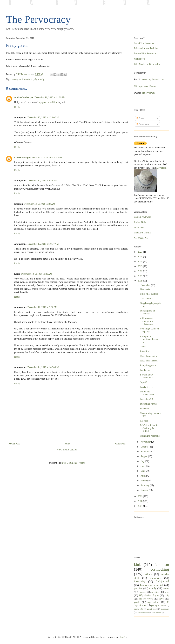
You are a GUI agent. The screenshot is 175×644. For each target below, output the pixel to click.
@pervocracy (149, 93)
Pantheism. (145, 370)
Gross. (143, 347)
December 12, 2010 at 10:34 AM (40, 204)
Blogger (123, 637)
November (146, 442)
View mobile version (67, 450)
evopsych (165, 609)
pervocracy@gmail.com (153, 79)
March (144, 481)
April (143, 476)
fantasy (142, 592)
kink (137, 565)
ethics (148, 574)
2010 (140, 281)
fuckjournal (162, 581)
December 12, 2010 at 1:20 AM (47, 158)
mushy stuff (17, 79)
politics (138, 588)
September (146, 452)
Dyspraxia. (145, 289)
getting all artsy (158, 605)
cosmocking (160, 569)
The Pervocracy (38, 19)
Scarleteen (139, 228)
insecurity (140, 581)
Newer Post (14, 444)
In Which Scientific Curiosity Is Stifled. (149, 428)
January (144, 490)
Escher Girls (140, 222)
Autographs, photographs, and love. (149, 339)
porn (167, 592)
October (145, 447)
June (143, 466)
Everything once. (148, 365)
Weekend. (145, 409)
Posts (140, 118)
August (144, 456)
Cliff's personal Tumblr (145, 86)
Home (68, 444)
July (143, 461)
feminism (162, 565)
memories (156, 578)
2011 (140, 276)
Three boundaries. (149, 356)
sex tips (155, 592)
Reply (17, 107)
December (146, 285)
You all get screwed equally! (149, 330)
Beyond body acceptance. (147, 376)
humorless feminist (151, 585)
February (145, 485)
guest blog (152, 609)
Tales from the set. (149, 361)
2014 (140, 262)
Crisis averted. (147, 299)
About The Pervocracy (145, 43)
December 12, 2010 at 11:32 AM (36, 274)
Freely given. (146, 387)
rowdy (41, 79)
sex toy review (146, 599)
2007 (140, 506)
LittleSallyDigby (23, 158)
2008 (140, 501)
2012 (140, 271)
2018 (140, 257)
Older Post (120, 444)
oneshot (28, 79)
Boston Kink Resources (145, 53)
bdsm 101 (138, 609)
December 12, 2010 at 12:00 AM (43, 117)
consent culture (143, 612)
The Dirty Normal (143, 233)
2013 (140, 266)
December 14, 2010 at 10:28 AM (43, 367)
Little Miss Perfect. (149, 294)
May (143, 471)
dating (166, 589)
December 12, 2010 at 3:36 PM (42, 307)
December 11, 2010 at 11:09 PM (50, 97)
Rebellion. (145, 351)
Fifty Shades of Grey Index (147, 64)
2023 (140, 252)
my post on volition (48, 102)
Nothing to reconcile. (150, 436)
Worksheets (140, 59)
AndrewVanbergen (24, 97)
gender (137, 602)
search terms (157, 612)
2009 (140, 496)
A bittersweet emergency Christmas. (146, 321)
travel (161, 599)
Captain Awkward (143, 217)
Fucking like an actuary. (147, 312)
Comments (143, 124)
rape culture (154, 602)
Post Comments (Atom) (74, 463)
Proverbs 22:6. (147, 399)
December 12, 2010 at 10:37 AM (43, 244)
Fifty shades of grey (149, 595)
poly (35, 79)
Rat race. (144, 421)
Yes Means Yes (141, 238)
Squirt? (143, 382)
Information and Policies (146, 48)
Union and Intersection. (147, 393)
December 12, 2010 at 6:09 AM (43, 181)
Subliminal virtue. (149, 404)
